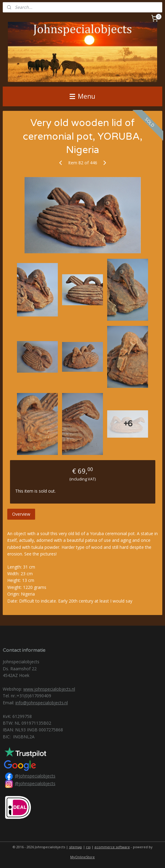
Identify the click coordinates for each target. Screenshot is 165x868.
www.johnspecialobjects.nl (49, 689)
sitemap (76, 847)
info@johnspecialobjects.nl (42, 703)
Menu (82, 96)
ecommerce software (112, 847)
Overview (21, 514)
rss (88, 847)
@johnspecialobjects (35, 783)
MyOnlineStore (82, 857)
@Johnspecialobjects (35, 776)
